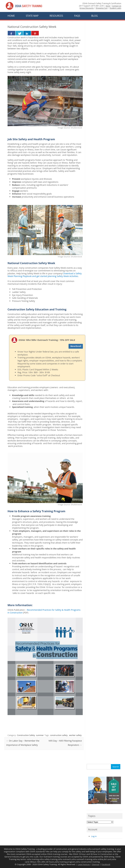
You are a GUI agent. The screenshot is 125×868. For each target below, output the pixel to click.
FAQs (77, 16)
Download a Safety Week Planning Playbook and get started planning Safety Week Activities (45, 275)
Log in (94, 836)
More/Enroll (76, 346)
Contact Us (117, 6)
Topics (92, 816)
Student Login (115, 8)
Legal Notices (84, 864)
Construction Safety (26, 735)
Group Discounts (87, 8)
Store (108, 6)
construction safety (59, 735)
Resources (56, 16)
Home (11, 16)
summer (40, 735)
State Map (32, 16)
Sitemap (96, 864)
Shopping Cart (102, 8)
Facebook (106, 864)
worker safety (75, 735)
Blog (95, 16)
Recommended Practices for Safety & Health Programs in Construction (44, 611)
